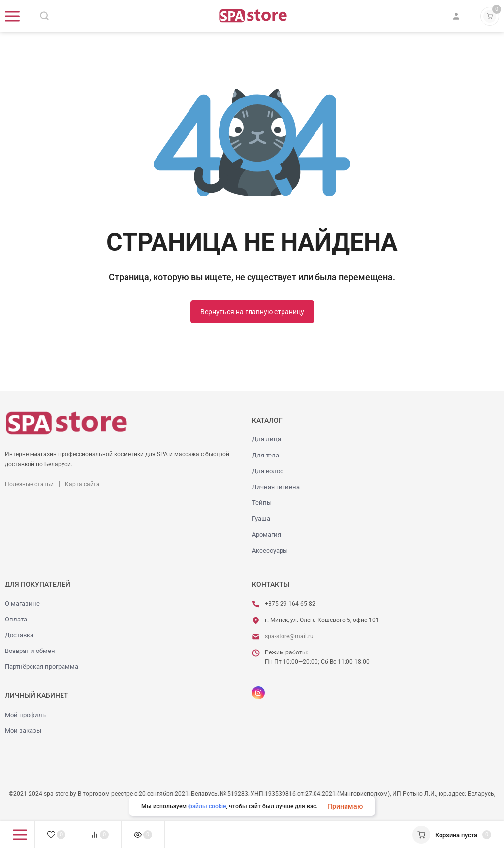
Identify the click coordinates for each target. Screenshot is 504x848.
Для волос (268, 471)
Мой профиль (25, 715)
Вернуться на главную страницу (252, 312)
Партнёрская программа (42, 667)
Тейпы (262, 503)
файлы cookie (207, 806)
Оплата (16, 619)
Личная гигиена (276, 487)
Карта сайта (82, 484)
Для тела (266, 455)
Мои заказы (23, 731)
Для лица (267, 439)
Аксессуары (270, 550)
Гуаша (261, 518)
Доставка (19, 635)
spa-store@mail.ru (289, 636)
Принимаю (345, 806)
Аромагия (267, 535)
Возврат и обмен (30, 651)
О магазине (22, 603)
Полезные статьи (29, 484)
